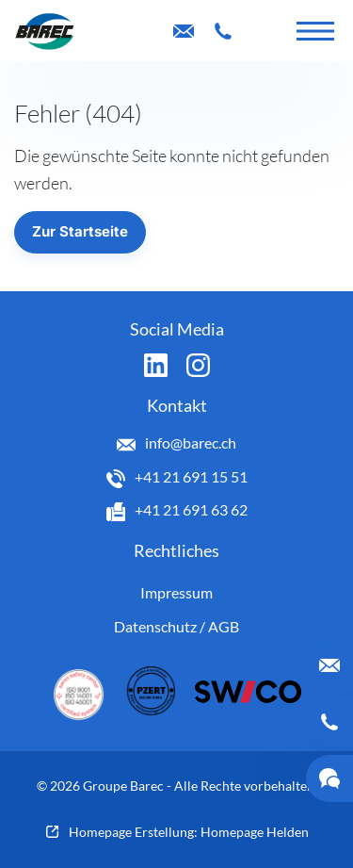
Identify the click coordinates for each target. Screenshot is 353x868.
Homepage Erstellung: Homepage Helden (189, 832)
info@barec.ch (191, 442)
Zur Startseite (80, 231)
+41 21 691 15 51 (191, 476)
